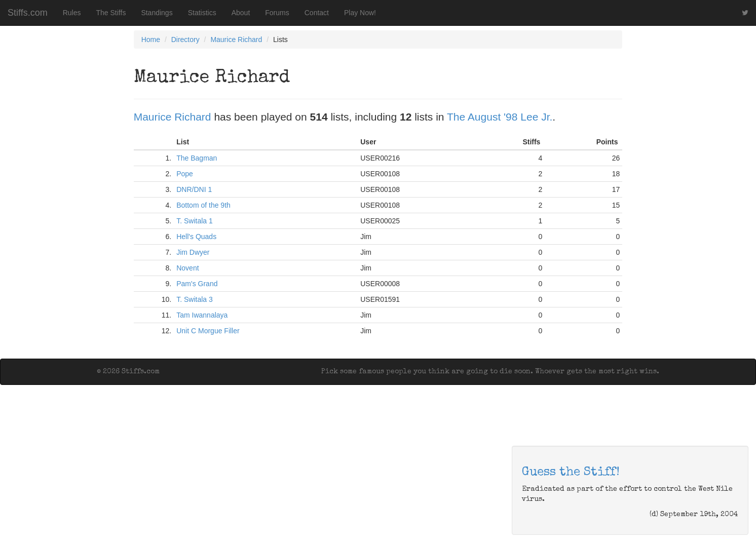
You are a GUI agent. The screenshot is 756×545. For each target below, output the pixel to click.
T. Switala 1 (195, 221)
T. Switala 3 (195, 299)
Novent (187, 268)
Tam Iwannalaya (202, 315)
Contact (317, 13)
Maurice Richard (236, 40)
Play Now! (360, 13)
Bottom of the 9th (203, 205)
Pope (185, 174)
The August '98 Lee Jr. (500, 117)
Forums (277, 13)
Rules (72, 13)
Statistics (202, 13)
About (241, 13)
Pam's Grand (197, 284)
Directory (185, 40)
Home (151, 40)
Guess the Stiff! (571, 473)
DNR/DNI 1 (194, 189)
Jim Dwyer (193, 252)
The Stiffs (111, 13)
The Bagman (197, 158)
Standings (157, 13)
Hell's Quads (196, 237)
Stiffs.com (28, 13)
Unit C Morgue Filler (208, 331)
